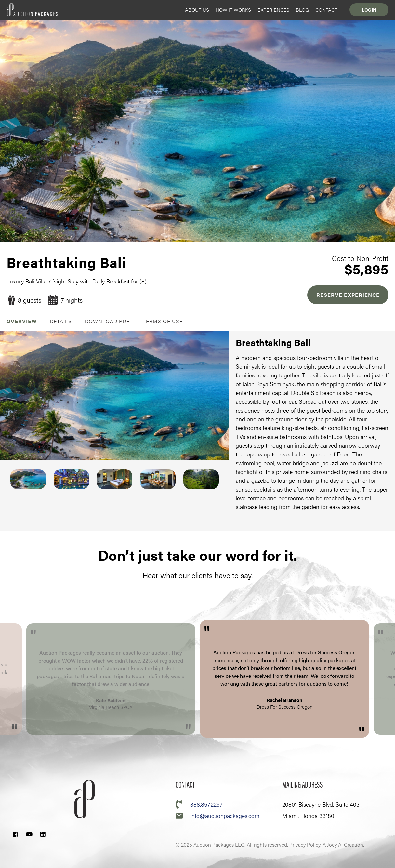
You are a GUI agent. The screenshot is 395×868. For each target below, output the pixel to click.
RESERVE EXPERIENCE (348, 295)
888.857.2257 (206, 804)
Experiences (273, 10)
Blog (302, 10)
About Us (197, 10)
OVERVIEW (22, 321)
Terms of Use (163, 321)
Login (369, 10)
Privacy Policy (305, 844)
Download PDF (107, 321)
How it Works (233, 10)
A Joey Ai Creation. (343, 844)
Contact (326, 10)
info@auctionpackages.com (225, 815)
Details (61, 321)
